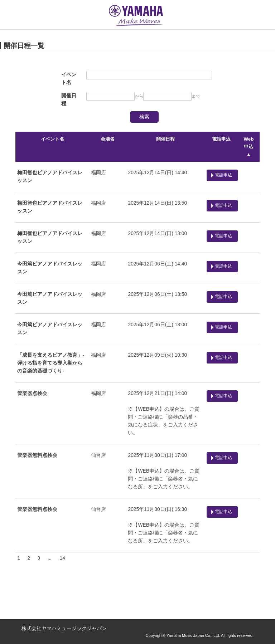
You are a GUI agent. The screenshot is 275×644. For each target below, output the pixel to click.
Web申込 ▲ (249, 147)
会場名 (107, 139)
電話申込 (221, 139)
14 (62, 558)
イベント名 (52, 139)
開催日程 (165, 139)
